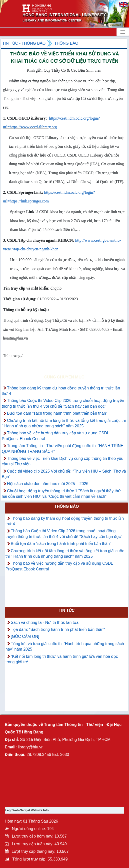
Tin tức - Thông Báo (24, 43)
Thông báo (66, 43)
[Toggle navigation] (123, 32)
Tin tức (67, 610)
